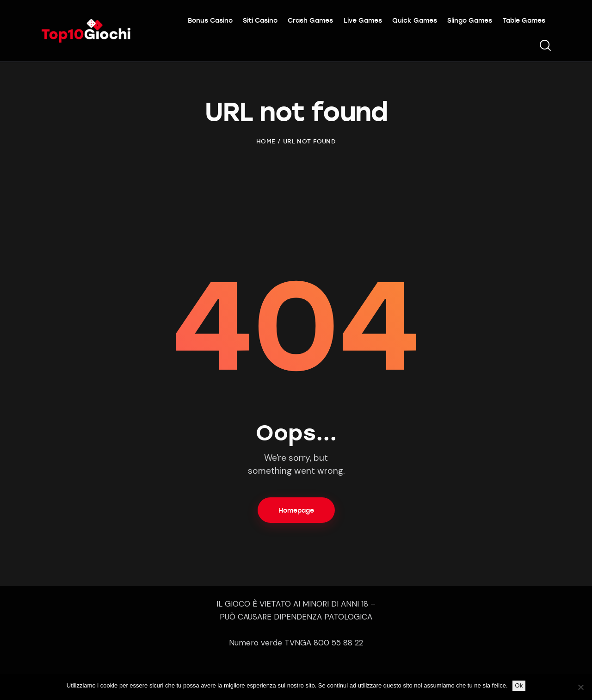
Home (266, 141)
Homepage (296, 510)
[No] (580, 687)
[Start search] (545, 46)
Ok (519, 685)
